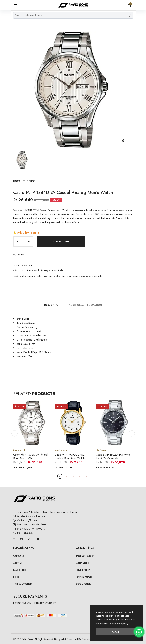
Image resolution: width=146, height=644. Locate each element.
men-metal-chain (70, 276)
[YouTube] (38, 538)
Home (17, 181)
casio (45, 276)
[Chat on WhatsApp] (139, 632)
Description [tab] (52, 305)
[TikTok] (30, 538)
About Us (18, 563)
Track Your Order (85, 556)
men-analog (55, 276)
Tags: (16, 276)
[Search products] (130, 15)
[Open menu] (17, 5)
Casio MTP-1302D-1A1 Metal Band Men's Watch (113, 456)
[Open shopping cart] (129, 5)
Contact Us (19, 556)
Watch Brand (82, 563)
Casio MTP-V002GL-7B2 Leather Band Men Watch (70, 456)
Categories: (20, 270)
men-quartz (85, 276)
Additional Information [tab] (85, 305)
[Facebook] (14, 538)
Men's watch (33, 270)
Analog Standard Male (52, 270)
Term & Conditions (23, 584)
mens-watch (97, 276)
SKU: (15, 265)
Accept (116, 632)
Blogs (16, 577)
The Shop (29, 181)
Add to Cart (61, 242)
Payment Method (84, 577)
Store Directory (83, 584)
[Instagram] (22, 538)
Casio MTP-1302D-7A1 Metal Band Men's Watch (30, 456)
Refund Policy (83, 570)
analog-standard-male (30, 276)
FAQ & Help (19, 570)
